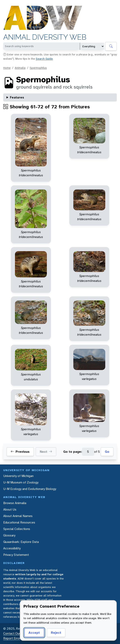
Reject (56, 633)
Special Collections (17, 529)
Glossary (9, 535)
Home (7, 68)
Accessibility (12, 548)
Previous (20, 452)
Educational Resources (19, 522)
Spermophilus (38, 68)
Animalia (20, 68)
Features (17, 97)
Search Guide (44, 59)
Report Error (12, 638)
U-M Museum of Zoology (21, 482)
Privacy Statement (16, 555)
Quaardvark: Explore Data (21, 542)
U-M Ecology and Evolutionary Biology (30, 489)
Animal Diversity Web (45, 37)
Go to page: (73, 452)
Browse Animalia (15, 503)
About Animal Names (18, 516)
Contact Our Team (16, 633)
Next (46, 452)
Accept (34, 633)
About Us (10, 509)
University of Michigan (18, 476)
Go (107, 452)
